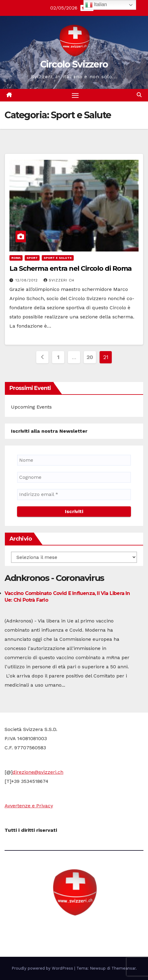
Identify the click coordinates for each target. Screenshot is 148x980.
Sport (32, 258)
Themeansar (123, 968)
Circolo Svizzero (74, 64)
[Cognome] (74, 477)
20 (90, 357)
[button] (139, 95)
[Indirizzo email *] (74, 494)
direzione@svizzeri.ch (38, 772)
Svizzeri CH (59, 280)
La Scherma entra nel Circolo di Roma (70, 268)
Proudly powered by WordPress (43, 968)
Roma (16, 258)
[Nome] (74, 460)
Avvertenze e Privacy (29, 806)
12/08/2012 (27, 280)
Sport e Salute (58, 258)
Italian (96, 5)
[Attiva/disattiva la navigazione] (75, 95)
